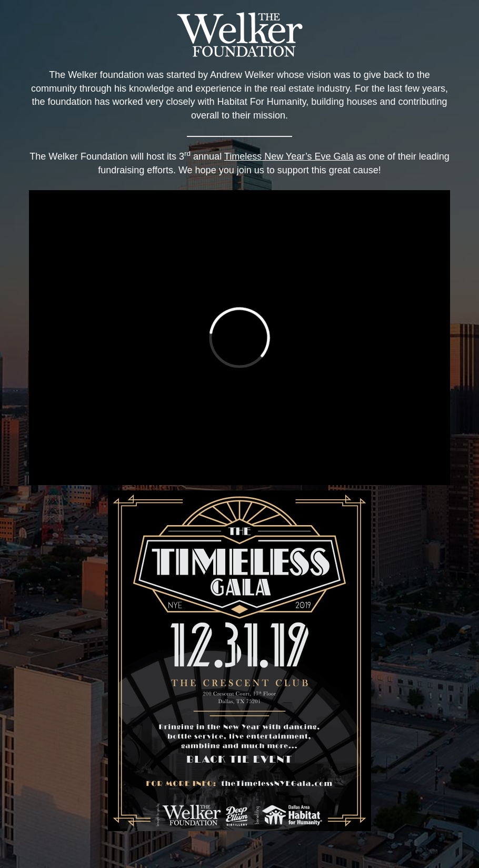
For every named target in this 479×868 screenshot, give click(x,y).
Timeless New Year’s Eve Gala (289, 156)
